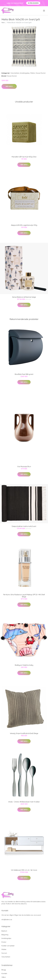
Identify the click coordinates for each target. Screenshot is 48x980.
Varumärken (15, 73)
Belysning (5, 935)
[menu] (44, 11)
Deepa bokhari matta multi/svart (24, 526)
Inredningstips (25, 73)
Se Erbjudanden (33, 3)
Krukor (4, 942)
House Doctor (41, 73)
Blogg (4, 970)
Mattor (33, 73)
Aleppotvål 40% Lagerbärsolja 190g (24, 225)
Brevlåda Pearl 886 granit (24, 374)
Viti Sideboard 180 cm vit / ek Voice (24, 870)
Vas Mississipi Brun (24, 466)
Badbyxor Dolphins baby (24, 665)
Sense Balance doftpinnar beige (24, 297)
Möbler (4, 949)
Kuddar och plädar (8, 946)
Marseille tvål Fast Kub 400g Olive (24, 157)
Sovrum (4, 953)
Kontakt (4, 973)
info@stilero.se (7, 920)
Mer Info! (9, 86)
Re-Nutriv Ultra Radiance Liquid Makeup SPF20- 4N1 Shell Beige (24, 596)
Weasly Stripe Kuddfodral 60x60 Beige (24, 733)
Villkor (4, 977)
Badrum (4, 931)
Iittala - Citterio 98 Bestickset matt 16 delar (24, 802)
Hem (3, 23)
